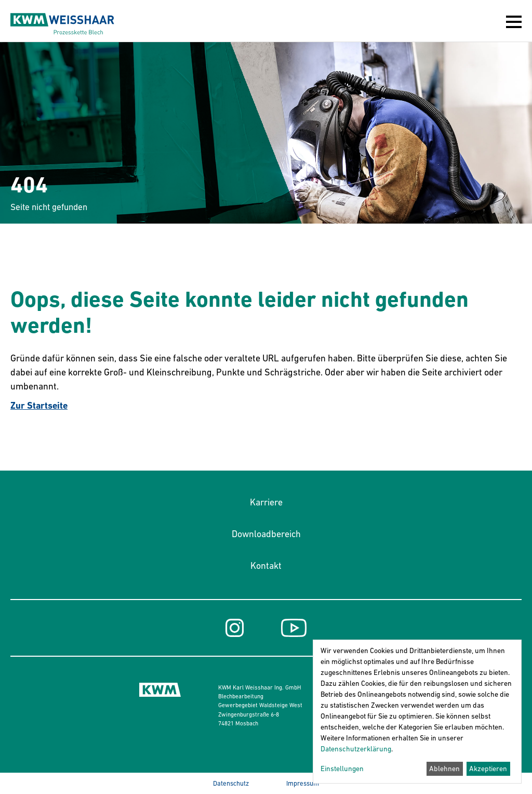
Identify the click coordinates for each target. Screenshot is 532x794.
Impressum (303, 783)
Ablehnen (444, 769)
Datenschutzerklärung (356, 749)
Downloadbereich (266, 534)
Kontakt (266, 566)
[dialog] (417, 712)
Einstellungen (342, 769)
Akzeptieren (488, 769)
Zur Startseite (39, 405)
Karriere (266, 502)
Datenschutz (231, 783)
